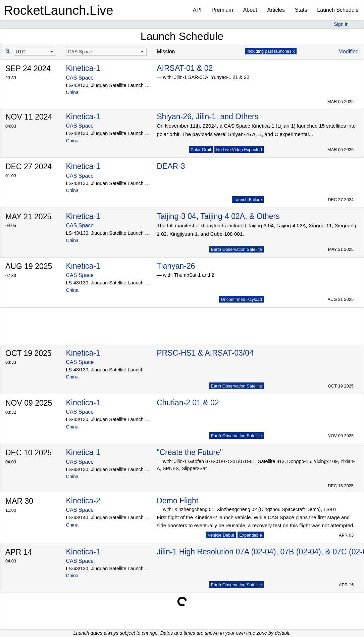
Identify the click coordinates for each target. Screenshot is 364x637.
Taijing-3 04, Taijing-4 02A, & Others (218, 216)
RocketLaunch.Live (59, 10)
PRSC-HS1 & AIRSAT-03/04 (205, 353)
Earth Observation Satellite (237, 249)
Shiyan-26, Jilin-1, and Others (207, 117)
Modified (349, 52)
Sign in (341, 24)
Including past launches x (271, 51)
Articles (276, 10)
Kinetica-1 (83, 68)
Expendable (251, 535)
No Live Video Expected (239, 150)
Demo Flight (177, 501)
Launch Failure (248, 200)
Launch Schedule (338, 10)
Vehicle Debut (221, 535)
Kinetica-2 (83, 501)
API (197, 10)
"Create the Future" (190, 452)
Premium (222, 10)
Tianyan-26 (176, 266)
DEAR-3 (171, 166)
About (250, 10)
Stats (301, 10)
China (72, 92)
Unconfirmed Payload (241, 299)
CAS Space (80, 78)
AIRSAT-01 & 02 (185, 68)
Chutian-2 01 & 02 (188, 403)
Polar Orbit (201, 150)
